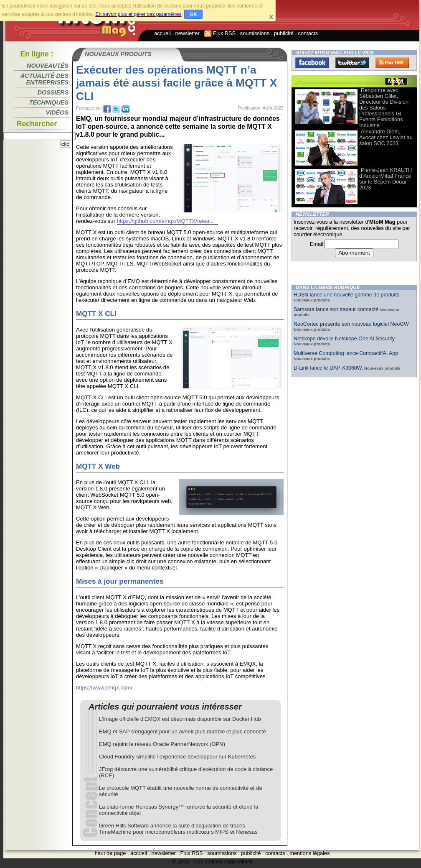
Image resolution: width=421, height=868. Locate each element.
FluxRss (392, 63)
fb (107, 109)
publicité (284, 33)
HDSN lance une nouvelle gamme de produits (346, 295)
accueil (162, 33)
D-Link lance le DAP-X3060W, (328, 368)
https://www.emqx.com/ (104, 688)
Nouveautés (48, 66)
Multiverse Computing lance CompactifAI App (346, 353)
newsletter (188, 33)
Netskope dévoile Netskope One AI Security (344, 339)
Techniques (49, 102)
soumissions (255, 33)
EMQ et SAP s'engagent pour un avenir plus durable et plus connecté (183, 731)
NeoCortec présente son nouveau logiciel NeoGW (351, 324)
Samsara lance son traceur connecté (337, 309)
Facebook (312, 63)
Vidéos (57, 112)
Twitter (352, 63)
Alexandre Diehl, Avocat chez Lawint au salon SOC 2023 (386, 137)
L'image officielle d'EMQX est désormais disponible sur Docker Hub (180, 719)
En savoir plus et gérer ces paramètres (138, 14)
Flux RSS (220, 33)
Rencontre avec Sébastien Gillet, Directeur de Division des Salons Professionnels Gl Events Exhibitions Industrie (384, 108)
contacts (308, 33)
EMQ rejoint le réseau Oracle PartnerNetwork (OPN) (162, 744)
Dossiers (53, 92)
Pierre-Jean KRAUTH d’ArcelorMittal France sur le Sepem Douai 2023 (385, 179)
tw (116, 109)
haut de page (110, 853)
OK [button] (194, 14)
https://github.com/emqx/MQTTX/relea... (165, 221)
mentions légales (309, 853)
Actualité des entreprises (44, 79)
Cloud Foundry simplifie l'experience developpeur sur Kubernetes (177, 757)
